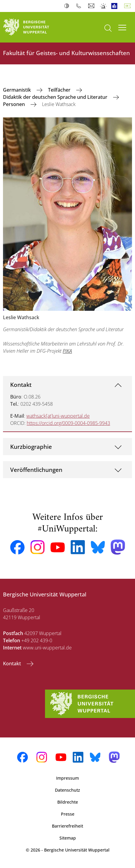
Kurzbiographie (31, 447)
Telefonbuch (80, 6)
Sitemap (68, 838)
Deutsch (129, 6)
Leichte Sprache (116, 6)
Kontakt (21, 385)
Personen (15, 104)
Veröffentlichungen (36, 470)
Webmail (92, 6)
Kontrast (68, 6)
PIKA (67, 351)
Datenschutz (67, 790)
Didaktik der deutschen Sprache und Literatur (56, 97)
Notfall (104, 6)
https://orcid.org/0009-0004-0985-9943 (68, 423)
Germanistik (18, 90)
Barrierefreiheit (67, 826)
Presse (68, 814)
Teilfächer (60, 90)
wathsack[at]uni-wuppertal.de (58, 416)
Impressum (67, 778)
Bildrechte (68, 802)
